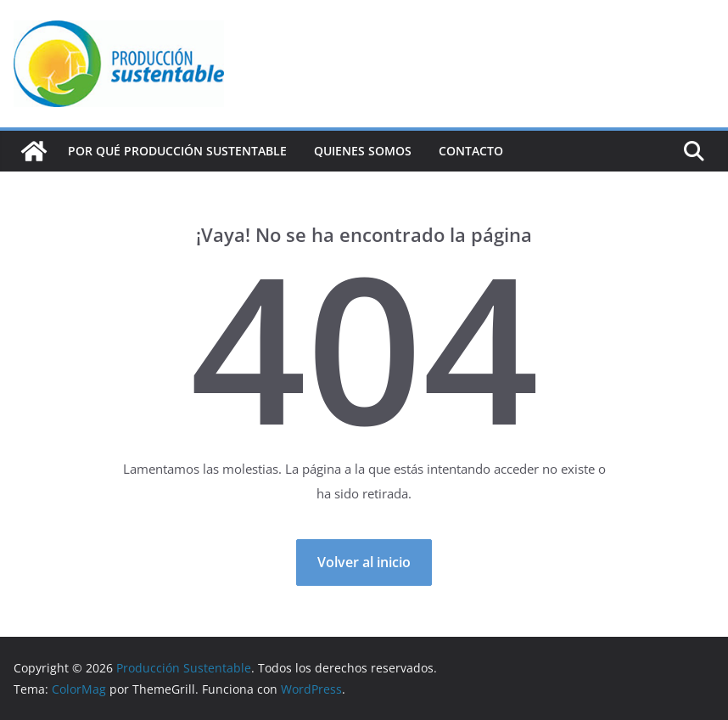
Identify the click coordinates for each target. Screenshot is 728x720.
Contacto (471, 151)
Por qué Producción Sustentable (177, 151)
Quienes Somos (363, 151)
